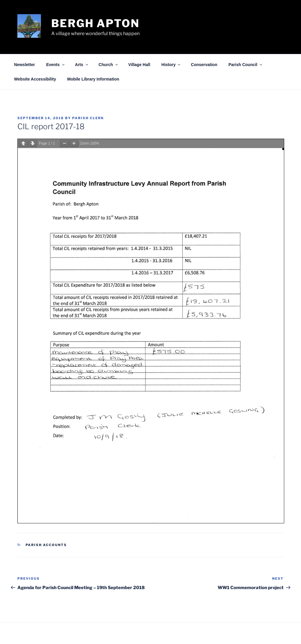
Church (109, 65)
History (171, 65)
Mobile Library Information (93, 79)
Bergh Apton (95, 23)
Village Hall (139, 65)
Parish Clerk (88, 118)
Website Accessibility (35, 79)
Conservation (204, 65)
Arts (82, 65)
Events (56, 65)
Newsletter (25, 65)
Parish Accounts (46, 545)
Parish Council (246, 65)
